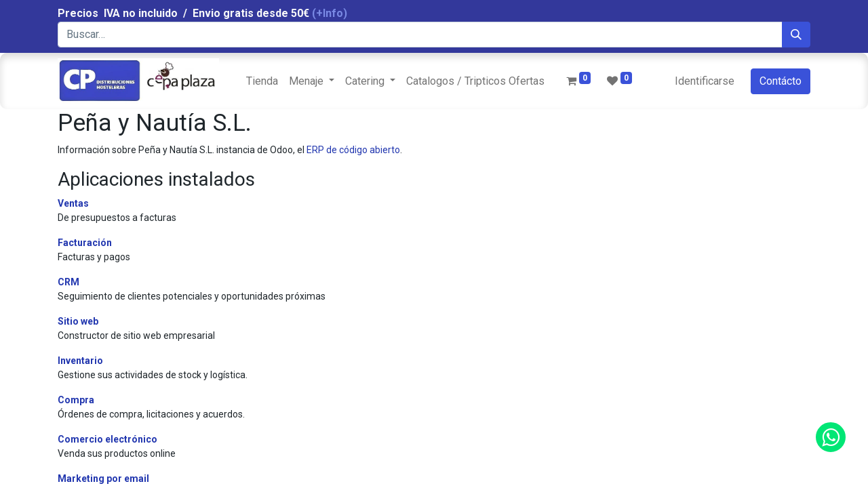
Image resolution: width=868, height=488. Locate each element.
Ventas (73, 203)
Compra (76, 400)
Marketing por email (103, 479)
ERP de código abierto (353, 150)
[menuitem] (262, 81)
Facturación (85, 243)
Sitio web (78, 321)
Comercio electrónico (107, 439)
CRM (68, 282)
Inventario (80, 361)
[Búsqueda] (796, 35)
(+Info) (330, 13)
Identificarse (705, 81)
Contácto (781, 81)
